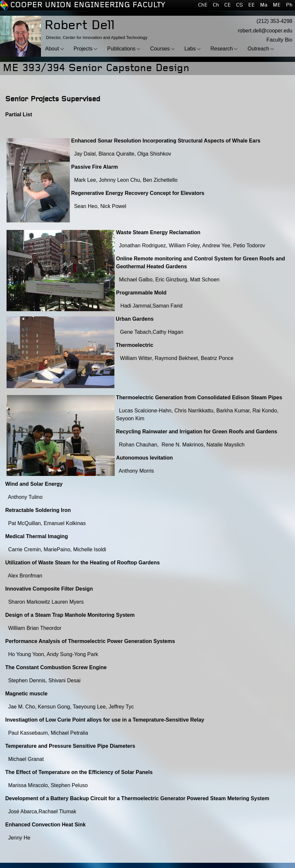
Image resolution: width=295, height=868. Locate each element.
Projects (83, 49)
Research (222, 49)
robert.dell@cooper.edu (265, 31)
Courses (160, 49)
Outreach (258, 49)
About (52, 49)
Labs (190, 49)
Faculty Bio (279, 40)
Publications (121, 49)
